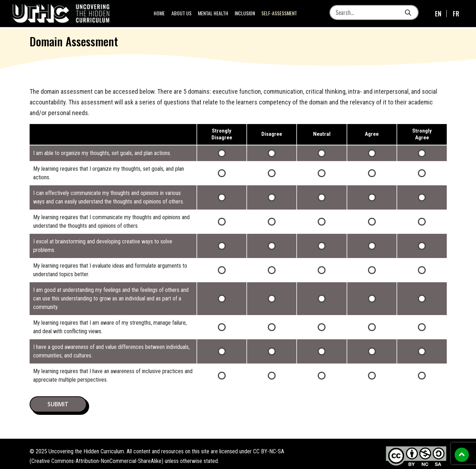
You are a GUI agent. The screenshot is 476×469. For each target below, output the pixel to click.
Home (161, 14)
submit (58, 404)
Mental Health (214, 14)
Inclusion (246, 14)
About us (183, 14)
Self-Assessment (280, 14)
